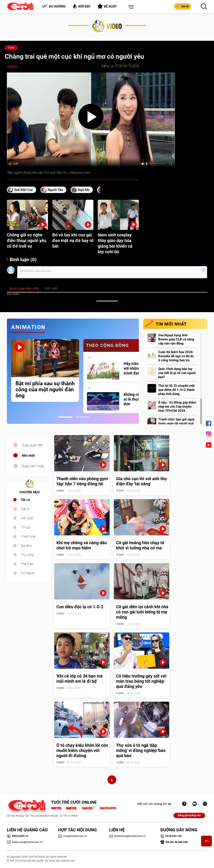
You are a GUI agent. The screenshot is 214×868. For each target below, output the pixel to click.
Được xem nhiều (33, 466)
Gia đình (26, 546)
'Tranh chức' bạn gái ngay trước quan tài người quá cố (176, 423)
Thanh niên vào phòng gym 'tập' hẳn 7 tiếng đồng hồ (82, 481)
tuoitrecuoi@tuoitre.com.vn (127, 836)
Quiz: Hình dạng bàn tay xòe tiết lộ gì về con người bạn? (177, 373)
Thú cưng (27, 555)
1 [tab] (66, 417)
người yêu (55, 190)
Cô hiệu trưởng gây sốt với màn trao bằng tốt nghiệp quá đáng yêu (141, 681)
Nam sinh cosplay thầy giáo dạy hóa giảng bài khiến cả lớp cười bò (115, 243)
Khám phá (28, 536)
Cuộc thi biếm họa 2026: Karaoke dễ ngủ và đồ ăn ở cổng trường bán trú (176, 356)
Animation (28, 573)
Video (11, 48)
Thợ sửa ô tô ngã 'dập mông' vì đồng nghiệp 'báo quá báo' (141, 750)
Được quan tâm (33, 445)
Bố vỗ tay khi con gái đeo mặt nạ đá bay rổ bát (73, 241)
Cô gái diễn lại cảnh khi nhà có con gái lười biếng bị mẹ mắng (142, 612)
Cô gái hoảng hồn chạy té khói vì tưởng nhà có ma (140, 545)
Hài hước (27, 518)
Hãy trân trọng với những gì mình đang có (136, 368)
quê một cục (24, 190)
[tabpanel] (45, 370)
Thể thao (27, 564)
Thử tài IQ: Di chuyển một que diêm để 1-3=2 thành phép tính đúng (176, 390)
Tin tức (26, 527)
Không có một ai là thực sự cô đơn (137, 399)
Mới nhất (28, 456)
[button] (130, 7)
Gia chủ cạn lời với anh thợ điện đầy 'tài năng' (141, 481)
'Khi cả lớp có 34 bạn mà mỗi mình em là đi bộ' (80, 679)
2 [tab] (83, 417)
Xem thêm (13, 294)
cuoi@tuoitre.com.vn (73, 836)
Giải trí (25, 509)
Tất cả (25, 500)
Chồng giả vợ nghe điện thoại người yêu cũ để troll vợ (27, 241)
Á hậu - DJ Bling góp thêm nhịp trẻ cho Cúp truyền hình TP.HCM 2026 (177, 407)
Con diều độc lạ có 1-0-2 (80, 607)
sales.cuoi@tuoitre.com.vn (25, 842)
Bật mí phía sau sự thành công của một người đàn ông (45, 390)
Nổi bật (81, 6)
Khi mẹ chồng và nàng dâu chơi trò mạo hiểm (82, 545)
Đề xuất (107, 6)
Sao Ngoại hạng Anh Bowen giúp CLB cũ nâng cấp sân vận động (176, 339)
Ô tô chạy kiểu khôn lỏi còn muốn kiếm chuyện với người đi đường (82, 750)
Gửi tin (183, 6)
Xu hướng (53, 6)
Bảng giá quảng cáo (189, 815)
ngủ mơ (84, 190)
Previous (6, 376)
